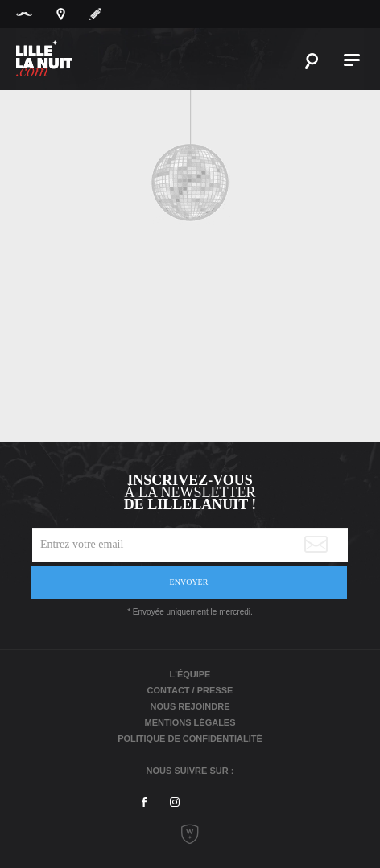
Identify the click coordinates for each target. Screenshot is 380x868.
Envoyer (189, 582)
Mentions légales (190, 722)
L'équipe (190, 674)
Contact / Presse (190, 690)
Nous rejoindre (190, 706)
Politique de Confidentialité (190, 738)
